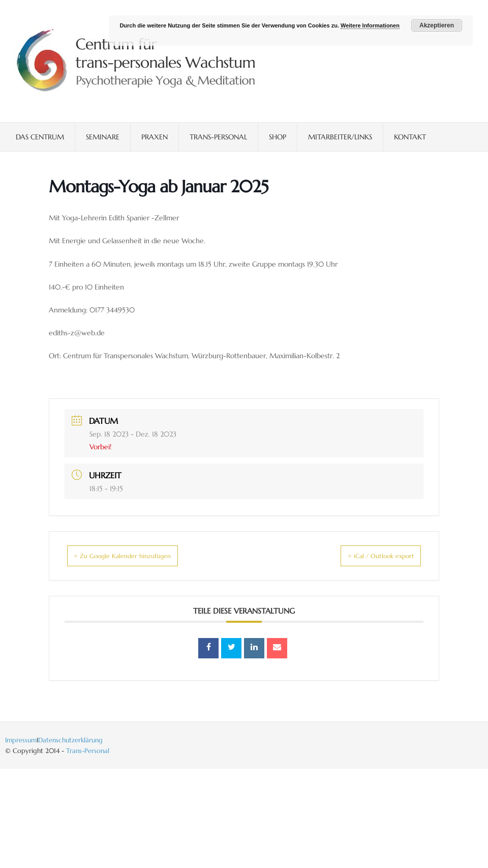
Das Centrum (40, 137)
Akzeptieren (437, 25)
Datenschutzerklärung (70, 740)
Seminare (103, 137)
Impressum (21, 740)
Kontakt (410, 137)
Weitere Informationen (370, 25)
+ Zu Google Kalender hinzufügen (135, 556)
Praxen (155, 137)
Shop (278, 137)
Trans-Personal (218, 137)
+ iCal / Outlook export (368, 556)
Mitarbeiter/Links (340, 137)
